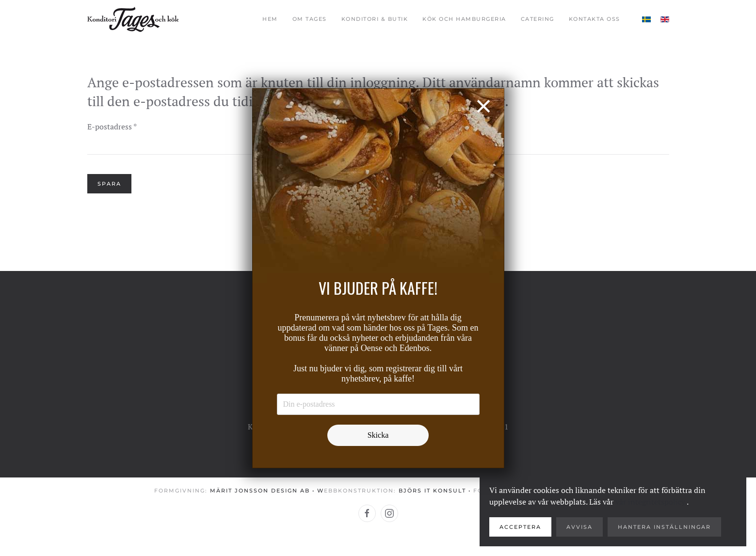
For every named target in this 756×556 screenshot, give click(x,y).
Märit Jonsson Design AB (260, 491)
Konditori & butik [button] (375, 19)
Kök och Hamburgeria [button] (464, 19)
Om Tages (310, 19)
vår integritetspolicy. (651, 502)
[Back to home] (133, 19)
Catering (538, 19)
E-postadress (112, 127)
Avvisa (579, 527)
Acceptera (520, 527)
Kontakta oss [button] (595, 19)
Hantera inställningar (664, 527)
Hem (270, 19)
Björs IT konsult (432, 491)
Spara (109, 184)
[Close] (483, 106)
